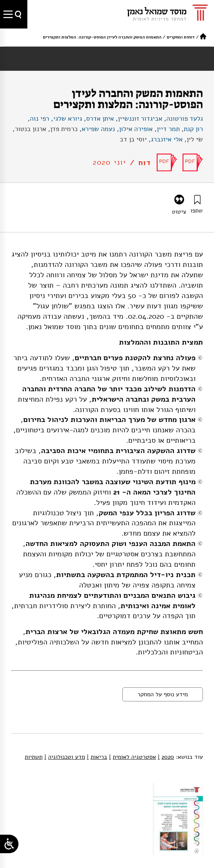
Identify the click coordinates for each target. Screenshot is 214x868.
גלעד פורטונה (185, 118)
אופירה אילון (136, 129)
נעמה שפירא (98, 129)
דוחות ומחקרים (181, 37)
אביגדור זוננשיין (140, 118)
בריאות (97, 757)
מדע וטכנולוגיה (65, 757)
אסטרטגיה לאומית (133, 757)
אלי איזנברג (167, 139)
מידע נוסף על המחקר (163, 694)
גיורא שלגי (68, 118)
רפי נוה (40, 118)
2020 (166, 757)
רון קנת (193, 129)
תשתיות (34, 757)
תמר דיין (168, 129)
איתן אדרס (100, 118)
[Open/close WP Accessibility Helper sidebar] (9, 844)
